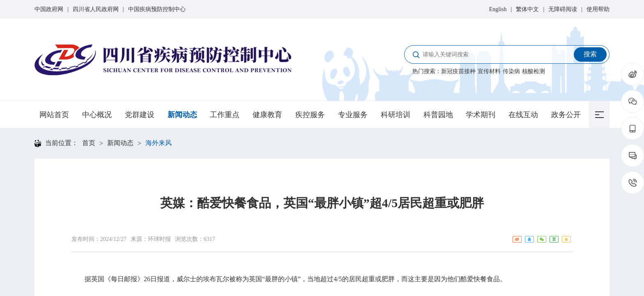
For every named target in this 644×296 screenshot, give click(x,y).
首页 (89, 143)
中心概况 (97, 115)
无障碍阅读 (563, 9)
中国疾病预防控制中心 (157, 9)
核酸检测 (534, 71)
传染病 (511, 71)
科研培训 (396, 115)
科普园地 (438, 115)
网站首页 (54, 115)
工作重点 (225, 115)
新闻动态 (182, 115)
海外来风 (159, 143)
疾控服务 (310, 115)
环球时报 (159, 239)
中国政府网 (49, 9)
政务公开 (566, 115)
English (498, 9)
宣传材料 (489, 71)
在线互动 (523, 115)
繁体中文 (527, 9)
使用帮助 (598, 9)
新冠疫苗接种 (458, 71)
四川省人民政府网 (96, 9)
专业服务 (353, 115)
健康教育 (267, 115)
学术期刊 (481, 115)
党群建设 (140, 115)
